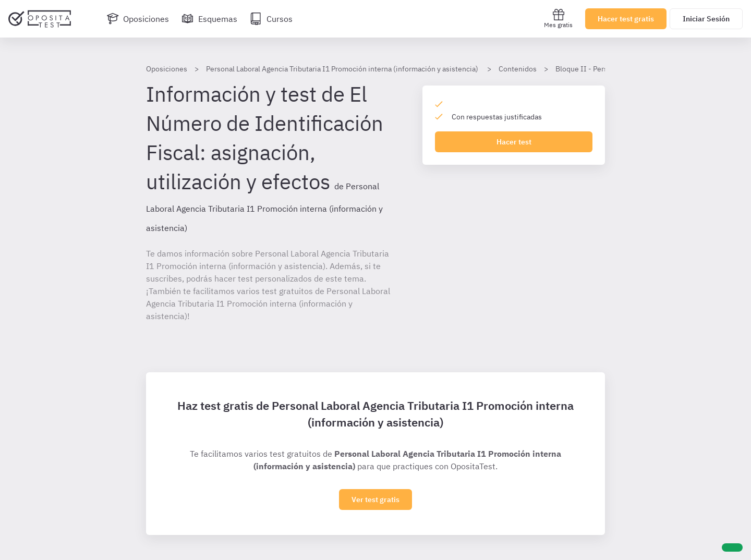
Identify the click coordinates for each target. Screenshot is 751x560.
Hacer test (514, 142)
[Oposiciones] (138, 19)
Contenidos (518, 69)
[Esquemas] (209, 19)
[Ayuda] (732, 547)
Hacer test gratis (626, 19)
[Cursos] (271, 19)
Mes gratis (558, 19)
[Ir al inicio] (40, 19)
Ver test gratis (375, 500)
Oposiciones (167, 69)
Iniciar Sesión (706, 19)
